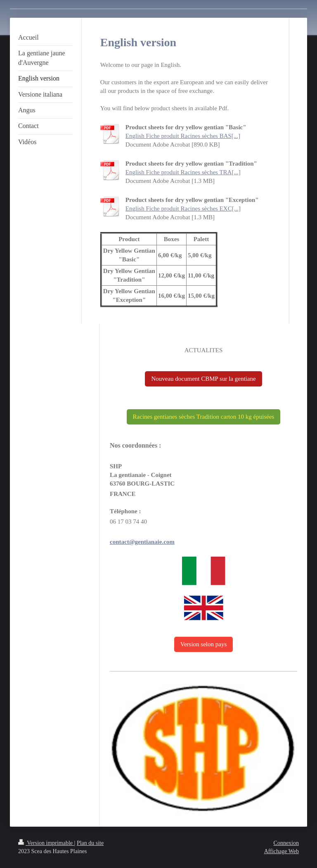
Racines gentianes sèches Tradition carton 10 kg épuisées (204, 417)
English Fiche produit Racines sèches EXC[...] (183, 209)
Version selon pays (204, 644)
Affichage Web (282, 851)
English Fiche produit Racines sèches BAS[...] (183, 136)
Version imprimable (46, 843)
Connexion (286, 843)
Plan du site (90, 843)
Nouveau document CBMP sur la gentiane (203, 379)
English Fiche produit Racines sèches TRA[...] (183, 172)
